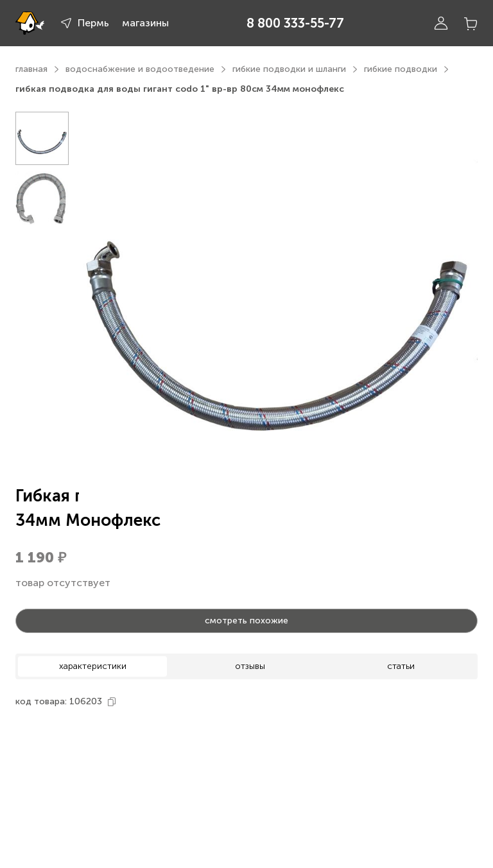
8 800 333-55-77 (295, 23)
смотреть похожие (246, 621)
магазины (145, 23)
